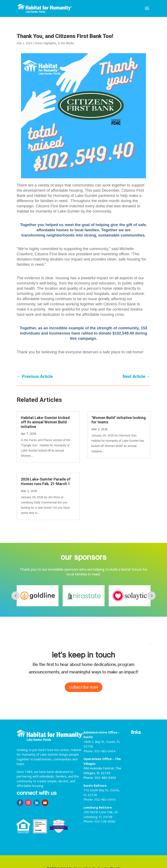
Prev (16, 596)
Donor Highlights (45, 43)
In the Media (66, 43)
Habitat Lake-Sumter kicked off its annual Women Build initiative (45, 422)
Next (151, 596)
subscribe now (84, 687)
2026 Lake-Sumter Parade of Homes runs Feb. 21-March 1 (46, 481)
